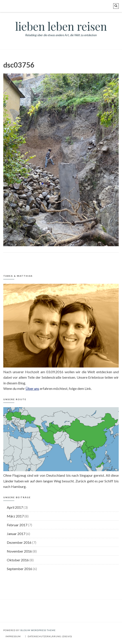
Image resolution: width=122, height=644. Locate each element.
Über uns (32, 388)
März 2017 (15, 516)
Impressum (13, 636)
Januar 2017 (16, 534)
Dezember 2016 (19, 542)
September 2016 (19, 569)
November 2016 (19, 551)
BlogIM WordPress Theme (38, 630)
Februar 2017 (17, 525)
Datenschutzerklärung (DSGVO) (50, 636)
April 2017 (15, 507)
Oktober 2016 (18, 560)
